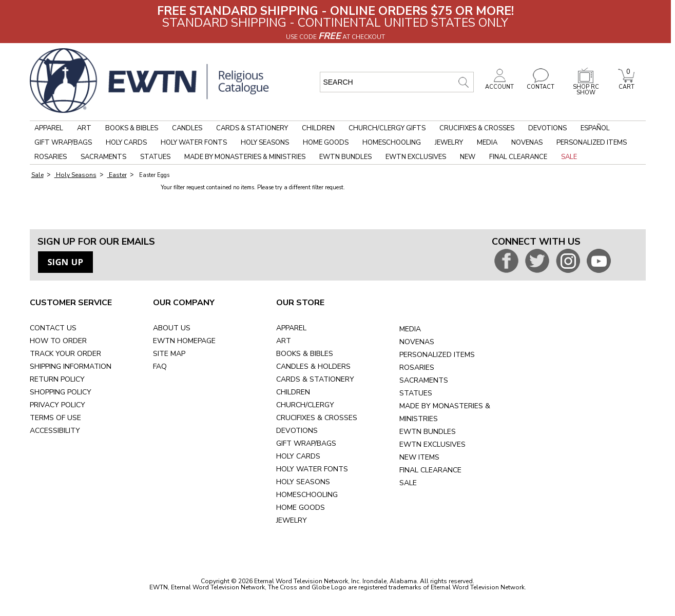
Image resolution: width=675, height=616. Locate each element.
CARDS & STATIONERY (315, 379)
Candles (187, 128)
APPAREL (291, 328)
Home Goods (326, 143)
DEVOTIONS (297, 431)
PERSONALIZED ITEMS (437, 355)
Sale (569, 157)
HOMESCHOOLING (307, 495)
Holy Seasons (265, 143)
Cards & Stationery (252, 128)
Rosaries (51, 157)
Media (487, 143)
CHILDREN (293, 392)
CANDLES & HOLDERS (313, 366)
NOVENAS (417, 342)
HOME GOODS (301, 508)
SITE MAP (169, 354)
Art (84, 128)
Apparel (49, 128)
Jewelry (449, 143)
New (468, 157)
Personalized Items (592, 143)
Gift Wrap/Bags (63, 143)
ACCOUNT (499, 84)
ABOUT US (172, 328)
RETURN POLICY (57, 379)
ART (284, 341)
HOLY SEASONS (303, 482)
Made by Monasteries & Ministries (245, 157)
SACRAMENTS (424, 380)
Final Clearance (518, 157)
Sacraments (103, 157)
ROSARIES (417, 367)
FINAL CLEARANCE (430, 470)
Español (595, 128)
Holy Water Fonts (194, 143)
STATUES (416, 393)
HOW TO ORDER (58, 341)
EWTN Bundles (345, 157)
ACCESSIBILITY (55, 431)
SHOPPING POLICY (61, 392)
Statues (155, 157)
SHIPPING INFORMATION (71, 366)
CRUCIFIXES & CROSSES (317, 418)
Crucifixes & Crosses (477, 128)
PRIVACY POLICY (57, 405)
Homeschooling (392, 143)
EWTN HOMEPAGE (184, 341)
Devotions (547, 128)
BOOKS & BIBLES (305, 354)
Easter (117, 175)
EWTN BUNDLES (428, 432)
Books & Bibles (132, 128)
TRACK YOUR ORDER (65, 354)
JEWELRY (292, 520)
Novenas (527, 143)
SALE (408, 483)
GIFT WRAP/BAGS (306, 443)
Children (318, 128)
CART (626, 84)
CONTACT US (53, 328)
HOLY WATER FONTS (312, 469)
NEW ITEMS (419, 457)
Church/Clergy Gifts (387, 128)
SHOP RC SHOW (586, 87)
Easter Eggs (153, 175)
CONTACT (541, 84)
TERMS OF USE (55, 418)
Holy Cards (126, 143)
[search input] (397, 82)
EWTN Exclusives (416, 157)
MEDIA (410, 329)
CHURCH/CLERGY (305, 405)
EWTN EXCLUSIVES (432, 444)
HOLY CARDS (298, 456)
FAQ (160, 366)
